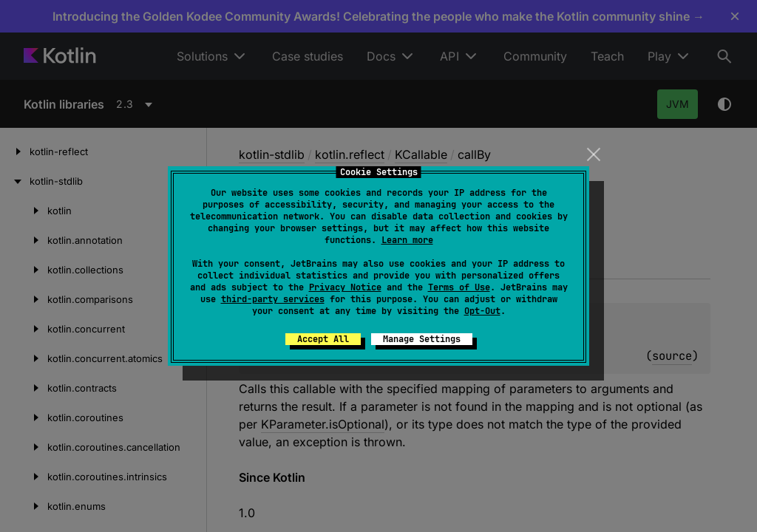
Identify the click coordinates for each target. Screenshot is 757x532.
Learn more (407, 240)
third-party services (273, 299)
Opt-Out (482, 311)
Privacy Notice (345, 287)
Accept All (323, 339)
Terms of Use (459, 287)
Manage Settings (422, 339)
